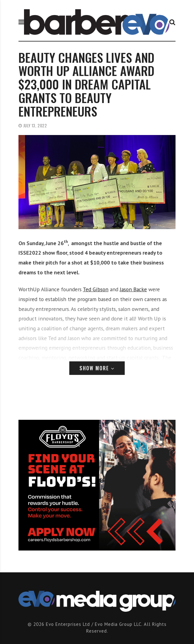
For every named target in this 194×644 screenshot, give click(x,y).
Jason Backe (133, 289)
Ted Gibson (96, 289)
